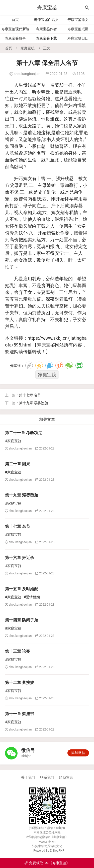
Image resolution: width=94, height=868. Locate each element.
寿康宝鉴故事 (15, 38)
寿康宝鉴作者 (46, 29)
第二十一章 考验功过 (24, 433)
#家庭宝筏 (13, 441)
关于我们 (28, 777)
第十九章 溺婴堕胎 (33, 403)
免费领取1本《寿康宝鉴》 (47, 863)
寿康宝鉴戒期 (78, 29)
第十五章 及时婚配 (22, 589)
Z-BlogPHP (57, 851)
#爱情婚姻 (32, 597)
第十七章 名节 (30, 395)
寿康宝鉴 (47, 8)
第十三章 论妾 (18, 651)
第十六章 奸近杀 (20, 558)
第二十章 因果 (18, 464)
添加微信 (78, 753)
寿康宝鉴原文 (78, 20)
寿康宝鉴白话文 (46, 20)
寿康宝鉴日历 (78, 38)
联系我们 (47, 777)
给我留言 (66, 777)
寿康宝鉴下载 (46, 38)
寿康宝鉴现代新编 (15, 29)
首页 (15, 20)
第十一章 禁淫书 (20, 714)
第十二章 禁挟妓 (20, 683)
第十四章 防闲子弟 (22, 620)
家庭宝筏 (28, 48)
